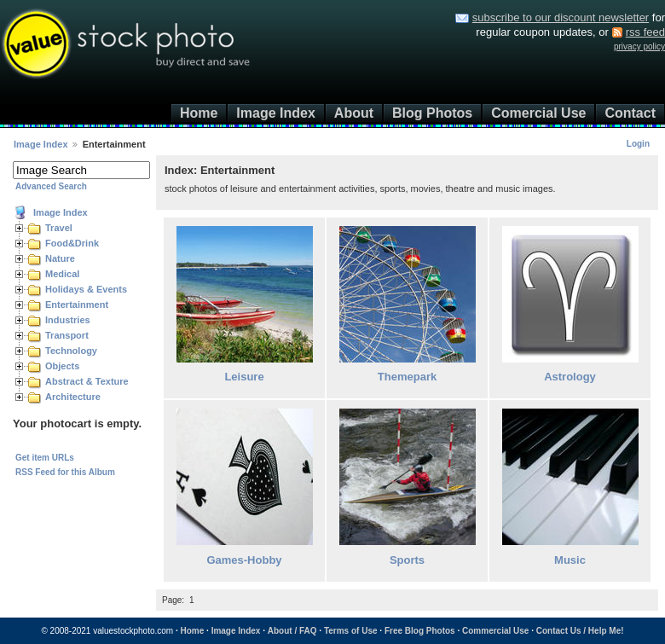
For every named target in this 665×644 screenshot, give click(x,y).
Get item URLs (45, 458)
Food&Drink (72, 243)
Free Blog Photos (420, 631)
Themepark (407, 377)
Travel (59, 228)
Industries (68, 320)
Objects (62, 366)
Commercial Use (495, 631)
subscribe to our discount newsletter (561, 17)
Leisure (244, 377)
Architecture (73, 397)
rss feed (645, 32)
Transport (67, 335)
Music (570, 560)
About (354, 113)
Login (638, 144)
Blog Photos (432, 113)
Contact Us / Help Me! (580, 631)
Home (199, 113)
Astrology (570, 377)
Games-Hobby (244, 560)
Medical (62, 274)
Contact (630, 113)
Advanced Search (51, 186)
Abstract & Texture (87, 381)
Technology (71, 351)
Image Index (275, 113)
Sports (407, 560)
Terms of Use (351, 631)
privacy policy (639, 46)
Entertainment (77, 305)
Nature (60, 258)
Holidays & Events (86, 289)
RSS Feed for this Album (65, 472)
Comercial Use (538, 113)
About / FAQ (292, 631)
